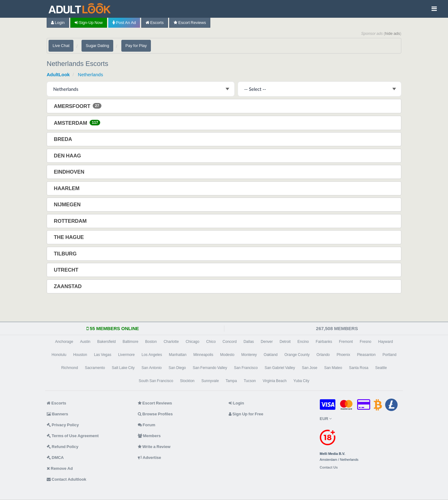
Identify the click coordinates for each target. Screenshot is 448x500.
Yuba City (301, 381)
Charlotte (171, 342)
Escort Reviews (190, 23)
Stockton (187, 381)
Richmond (70, 368)
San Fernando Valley (210, 368)
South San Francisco (156, 381)
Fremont (346, 342)
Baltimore (131, 342)
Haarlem (67, 188)
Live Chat (61, 46)
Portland (389, 355)
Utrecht (67, 270)
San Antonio (152, 368)
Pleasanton (366, 355)
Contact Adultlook (66, 479)
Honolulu (59, 355)
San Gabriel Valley (280, 368)
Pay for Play (136, 46)
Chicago (193, 342)
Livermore (126, 355)
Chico (211, 342)
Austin (85, 342)
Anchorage (64, 342)
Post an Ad (124, 23)
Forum (147, 425)
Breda (64, 139)
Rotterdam (71, 221)
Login (58, 23)
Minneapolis (203, 355)
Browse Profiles (155, 414)
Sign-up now (89, 23)
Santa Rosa (359, 368)
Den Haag (68, 156)
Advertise (149, 458)
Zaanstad (68, 286)
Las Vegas (103, 355)
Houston (80, 355)
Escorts (155, 23)
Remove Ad (60, 468)
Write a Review (154, 447)
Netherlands (90, 75)
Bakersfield (107, 342)
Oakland (271, 355)
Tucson (250, 381)
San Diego (177, 368)
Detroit (285, 342)
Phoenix (343, 355)
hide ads (392, 33)
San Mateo (333, 368)
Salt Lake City (123, 368)
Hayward (386, 342)
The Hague (70, 237)
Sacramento (95, 368)
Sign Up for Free (246, 414)
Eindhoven (70, 172)
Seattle (381, 368)
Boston (151, 342)
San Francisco (246, 368)
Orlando (323, 355)
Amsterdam (77, 123)
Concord (229, 342)
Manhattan (178, 355)
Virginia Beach (275, 381)
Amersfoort (78, 106)
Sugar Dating (97, 46)
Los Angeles (152, 355)
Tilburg (66, 254)
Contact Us (329, 467)
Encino (303, 342)
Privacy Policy (63, 425)
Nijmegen (68, 204)
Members (149, 436)
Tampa (231, 381)
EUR (326, 419)
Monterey (249, 355)
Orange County (297, 355)
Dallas (249, 342)
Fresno (365, 342)
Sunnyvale (210, 381)
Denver (267, 342)
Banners (57, 414)
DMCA (55, 458)
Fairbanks (324, 342)
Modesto (227, 355)
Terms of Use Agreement (73, 436)
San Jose (310, 368)
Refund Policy (63, 447)
